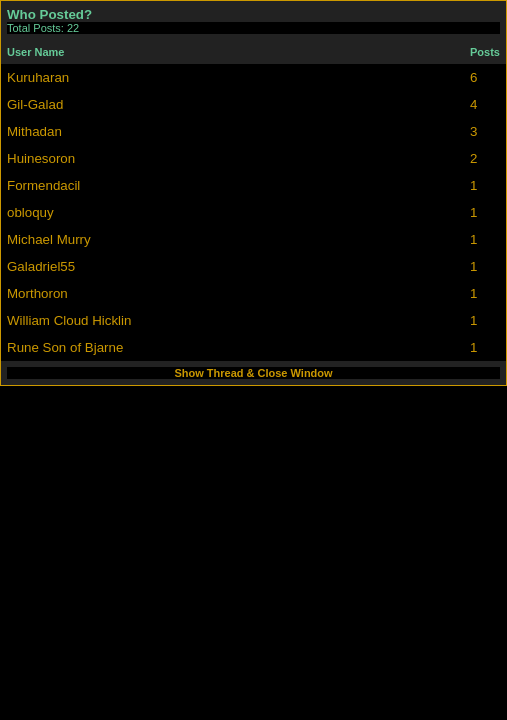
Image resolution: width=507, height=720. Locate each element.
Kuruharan (38, 77)
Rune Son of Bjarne (65, 347)
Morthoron (37, 293)
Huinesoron (41, 158)
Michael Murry (49, 239)
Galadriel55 (41, 266)
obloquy (30, 212)
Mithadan (34, 131)
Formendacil (43, 185)
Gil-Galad (35, 104)
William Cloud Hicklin (69, 320)
